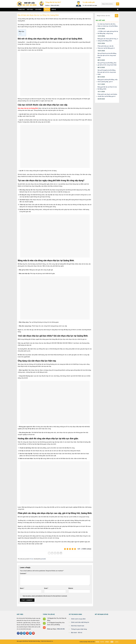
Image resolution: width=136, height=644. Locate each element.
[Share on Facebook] (49, 553)
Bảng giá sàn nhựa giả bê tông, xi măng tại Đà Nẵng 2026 (108, 40)
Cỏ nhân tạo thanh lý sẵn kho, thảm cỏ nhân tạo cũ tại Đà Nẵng (108, 25)
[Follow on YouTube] (33, 633)
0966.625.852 (61, 629)
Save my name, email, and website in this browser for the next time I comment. (45, 596)
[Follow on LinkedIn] (30, 633)
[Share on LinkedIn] (61, 553)
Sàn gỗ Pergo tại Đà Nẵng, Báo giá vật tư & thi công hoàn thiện (107, 64)
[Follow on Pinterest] (27, 633)
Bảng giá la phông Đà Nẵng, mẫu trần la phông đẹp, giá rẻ (108, 81)
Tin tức (47, 10)
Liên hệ (54, 10)
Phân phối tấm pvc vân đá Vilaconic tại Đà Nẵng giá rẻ (106, 47)
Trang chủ (21, 10)
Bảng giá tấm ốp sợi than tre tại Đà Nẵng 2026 (107, 88)
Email (46, 588)
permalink (43, 559)
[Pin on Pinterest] (58, 553)
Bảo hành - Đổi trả (77, 633)
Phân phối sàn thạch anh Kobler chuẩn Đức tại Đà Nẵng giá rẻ (107, 95)
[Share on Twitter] (52, 553)
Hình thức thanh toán (78, 626)
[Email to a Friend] (55, 553)
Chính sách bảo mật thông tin (80, 622)
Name (22, 588)
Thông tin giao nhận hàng (79, 629)
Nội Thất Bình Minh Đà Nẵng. (33, 641)
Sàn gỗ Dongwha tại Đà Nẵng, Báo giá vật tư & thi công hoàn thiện (107, 72)
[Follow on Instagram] (21, 633)
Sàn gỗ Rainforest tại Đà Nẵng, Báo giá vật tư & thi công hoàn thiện (107, 55)
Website (71, 588)
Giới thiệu (30, 10)
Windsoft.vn (50, 641)
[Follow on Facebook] (18, 633)
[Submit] (118, 4)
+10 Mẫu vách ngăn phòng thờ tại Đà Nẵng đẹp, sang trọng (108, 32)
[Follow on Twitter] (24, 633)
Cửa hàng (39, 10)
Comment (23, 574)
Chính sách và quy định (78, 619)
